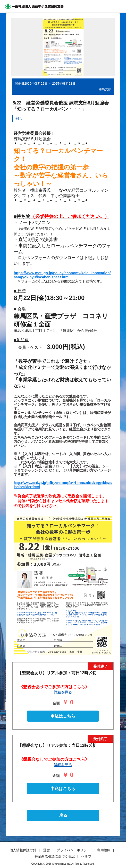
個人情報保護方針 (23, 850)
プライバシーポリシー (73, 850)
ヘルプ (86, 856)
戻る (63, 815)
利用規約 (104, 850)
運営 (47, 850)
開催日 (20, 84)
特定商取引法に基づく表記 (55, 856)
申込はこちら (63, 716)
